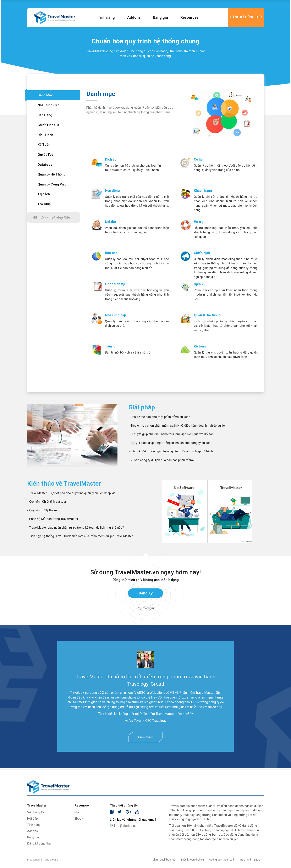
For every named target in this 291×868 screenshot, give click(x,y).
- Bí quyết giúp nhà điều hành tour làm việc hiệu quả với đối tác (171, 434)
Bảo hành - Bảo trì (251, 860)
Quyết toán (46, 155)
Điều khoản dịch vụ (193, 860)
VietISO (54, 860)
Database (45, 165)
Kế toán (44, 145)
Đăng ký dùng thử (246, 17)
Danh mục (45, 95)
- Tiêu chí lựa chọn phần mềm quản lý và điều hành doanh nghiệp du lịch (177, 426)
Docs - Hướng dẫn (55, 218)
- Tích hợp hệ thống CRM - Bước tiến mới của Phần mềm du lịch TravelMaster (80, 536)
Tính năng (106, 17)
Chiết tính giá (48, 125)
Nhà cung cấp (48, 105)
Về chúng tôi (36, 812)
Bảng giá (160, 17)
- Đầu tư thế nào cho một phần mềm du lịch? (159, 417)
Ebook (79, 819)
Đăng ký (146, 593)
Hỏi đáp (32, 819)
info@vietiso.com (125, 826)
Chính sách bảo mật (164, 860)
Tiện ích (44, 194)
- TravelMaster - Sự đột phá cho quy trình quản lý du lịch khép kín (71, 493)
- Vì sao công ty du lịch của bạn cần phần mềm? (161, 460)
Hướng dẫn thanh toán (222, 860)
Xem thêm (146, 737)
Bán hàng (45, 115)
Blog (78, 812)
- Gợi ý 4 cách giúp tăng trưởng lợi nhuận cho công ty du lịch (169, 443)
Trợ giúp (44, 204)
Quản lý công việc (52, 184)
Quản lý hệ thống (52, 174)
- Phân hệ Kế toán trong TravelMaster (53, 519)
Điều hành (45, 135)
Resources (189, 17)
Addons (134, 17)
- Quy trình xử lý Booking (44, 510)
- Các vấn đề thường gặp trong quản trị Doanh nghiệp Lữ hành (171, 451)
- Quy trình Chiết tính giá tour (47, 502)
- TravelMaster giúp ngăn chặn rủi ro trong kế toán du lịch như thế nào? (76, 528)
